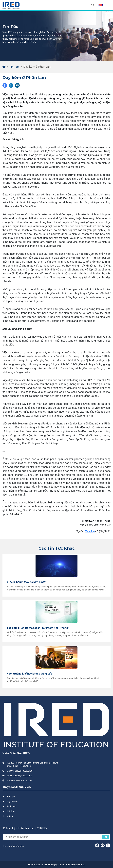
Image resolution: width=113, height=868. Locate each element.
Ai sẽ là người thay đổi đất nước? (27, 582)
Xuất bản (11, 806)
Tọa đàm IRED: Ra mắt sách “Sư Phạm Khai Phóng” (38, 628)
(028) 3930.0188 (25, 771)
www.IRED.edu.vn (24, 781)
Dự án (10, 816)
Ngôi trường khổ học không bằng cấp (29, 674)
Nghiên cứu (13, 801)
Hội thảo (11, 811)
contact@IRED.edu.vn (23, 776)
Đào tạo (11, 797)
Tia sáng (90, 531)
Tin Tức (14, 67)
